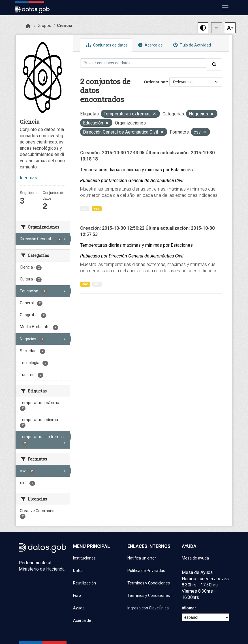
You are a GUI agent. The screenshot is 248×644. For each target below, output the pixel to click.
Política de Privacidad (146, 571)
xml (85, 209)
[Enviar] (214, 64)
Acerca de (150, 45)
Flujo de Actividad (191, 45)
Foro (77, 596)
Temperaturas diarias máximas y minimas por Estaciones (136, 170)
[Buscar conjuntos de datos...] (143, 63)
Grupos (44, 26)
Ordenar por (156, 82)
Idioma (188, 608)
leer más (28, 178)
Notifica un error (142, 558)
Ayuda (79, 608)
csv (97, 209)
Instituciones (84, 558)
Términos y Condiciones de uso (151, 583)
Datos (78, 571)
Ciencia (65, 26)
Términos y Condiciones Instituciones (151, 596)
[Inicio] (28, 26)
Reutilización (85, 583)
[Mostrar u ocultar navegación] (225, 8)
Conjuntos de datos (106, 45)
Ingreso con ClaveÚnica (148, 608)
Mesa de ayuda (195, 558)
